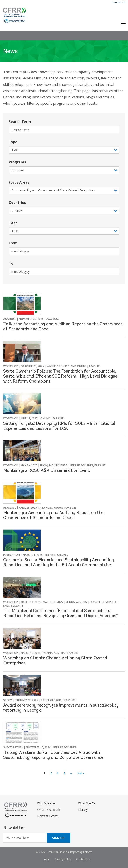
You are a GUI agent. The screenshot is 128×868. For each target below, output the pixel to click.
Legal (46, 859)
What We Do (87, 803)
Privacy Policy (63, 859)
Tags (13, 223)
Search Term (20, 122)
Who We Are (46, 803)
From (13, 243)
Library (83, 810)
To (11, 263)
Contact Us (119, 2)
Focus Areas (19, 182)
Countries (17, 203)
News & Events (48, 816)
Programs (17, 162)
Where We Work (49, 810)
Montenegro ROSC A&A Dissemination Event (47, 471)
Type (13, 142)
